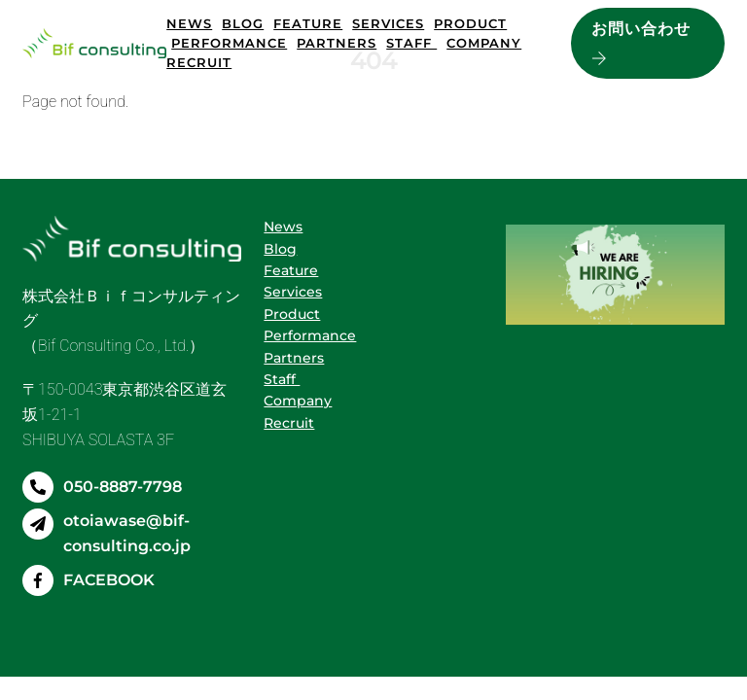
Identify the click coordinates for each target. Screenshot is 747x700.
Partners (337, 43)
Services (388, 23)
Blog (243, 23)
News (189, 23)
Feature (308, 23)
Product (470, 23)
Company (484, 43)
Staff (411, 43)
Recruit (199, 62)
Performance (229, 43)
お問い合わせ (641, 44)
